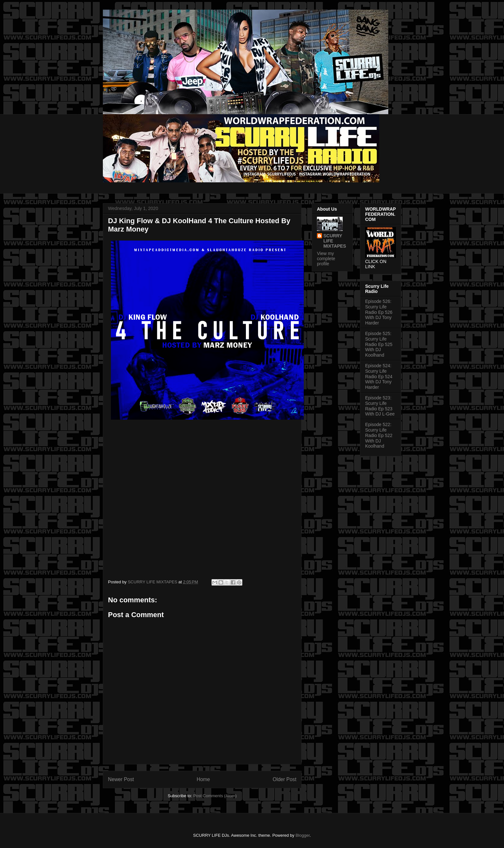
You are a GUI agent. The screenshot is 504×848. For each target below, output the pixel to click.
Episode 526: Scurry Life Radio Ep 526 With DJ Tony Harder (379, 312)
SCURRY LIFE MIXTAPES (335, 241)
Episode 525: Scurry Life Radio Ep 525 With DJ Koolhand (379, 344)
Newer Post (121, 779)
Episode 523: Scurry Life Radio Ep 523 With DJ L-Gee (380, 406)
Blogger (302, 835)
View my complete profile (326, 259)
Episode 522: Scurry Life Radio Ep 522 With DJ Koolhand (379, 435)
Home (203, 779)
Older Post (284, 779)
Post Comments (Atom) (215, 796)
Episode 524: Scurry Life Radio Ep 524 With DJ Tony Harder (379, 376)
